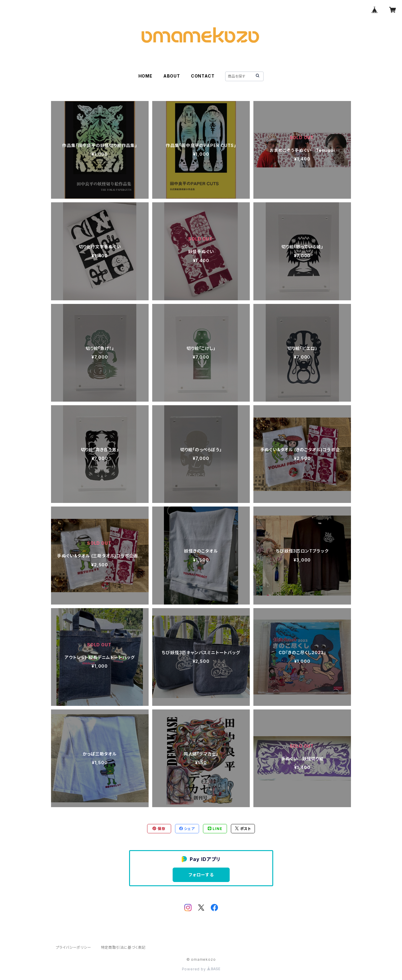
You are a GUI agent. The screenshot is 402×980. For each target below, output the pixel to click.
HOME (145, 76)
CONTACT (203, 76)
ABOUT (172, 76)
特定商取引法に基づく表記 (123, 947)
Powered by (201, 969)
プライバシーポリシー (74, 947)
